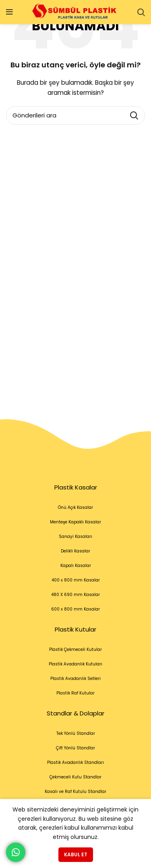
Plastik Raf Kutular (75, 693)
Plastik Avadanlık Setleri (75, 679)
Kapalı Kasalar (76, 566)
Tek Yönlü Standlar (76, 733)
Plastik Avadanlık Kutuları (75, 664)
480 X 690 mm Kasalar (75, 595)
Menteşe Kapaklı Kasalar (75, 522)
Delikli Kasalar (75, 551)
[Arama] (141, 12)
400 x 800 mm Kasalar (76, 580)
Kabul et (76, 854)
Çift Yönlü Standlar (75, 748)
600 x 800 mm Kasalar (75, 609)
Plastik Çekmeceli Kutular (75, 649)
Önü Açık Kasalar (75, 507)
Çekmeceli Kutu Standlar (75, 777)
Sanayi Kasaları (75, 536)
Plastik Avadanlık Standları (75, 762)
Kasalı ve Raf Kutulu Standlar (75, 792)
